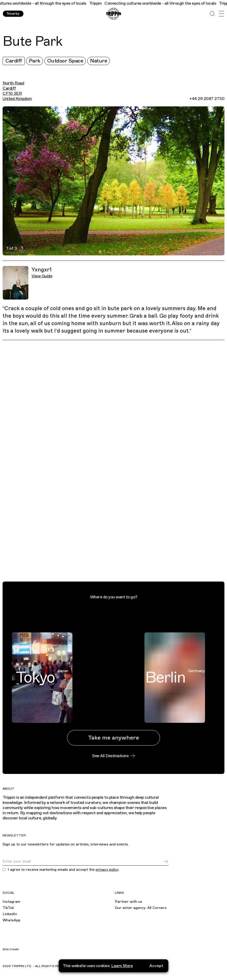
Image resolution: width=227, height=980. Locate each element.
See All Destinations (113, 756)
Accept (156, 966)
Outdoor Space (65, 61)
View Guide (42, 276)
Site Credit (11, 949)
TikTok (8, 908)
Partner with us (128, 902)
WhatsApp (11, 920)
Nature (99, 61)
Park (35, 61)
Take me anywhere (113, 738)
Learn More (122, 966)
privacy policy (107, 870)
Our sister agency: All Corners (141, 908)
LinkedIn (10, 914)
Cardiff (14, 61)
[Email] (83, 861)
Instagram (11, 902)
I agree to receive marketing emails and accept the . (63, 870)
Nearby (13, 14)
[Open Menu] (221, 14)
